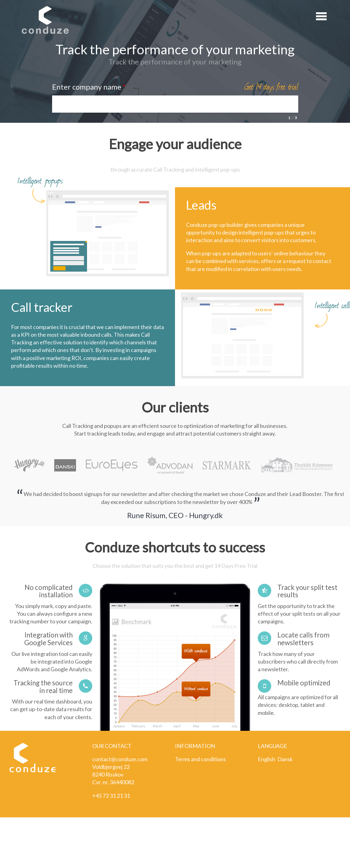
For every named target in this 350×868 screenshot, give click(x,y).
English (266, 759)
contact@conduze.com (120, 759)
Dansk (285, 759)
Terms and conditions (200, 759)
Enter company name (89, 87)
